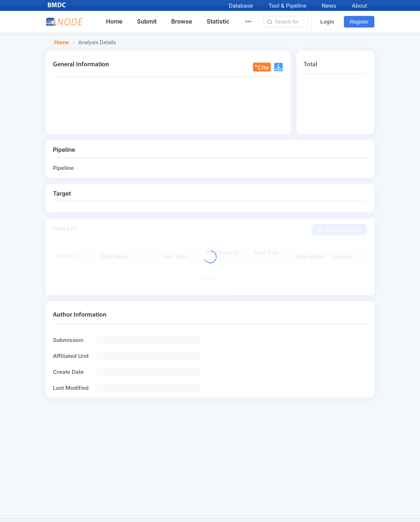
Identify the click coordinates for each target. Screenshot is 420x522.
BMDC (57, 6)
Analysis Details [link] (97, 42)
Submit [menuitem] (147, 21)
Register (359, 22)
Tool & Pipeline (287, 6)
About (359, 6)
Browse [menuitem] (182, 21)
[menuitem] (253, 22)
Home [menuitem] (115, 21)
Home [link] (62, 42)
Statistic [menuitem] (218, 21)
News (329, 6)
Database (241, 6)
